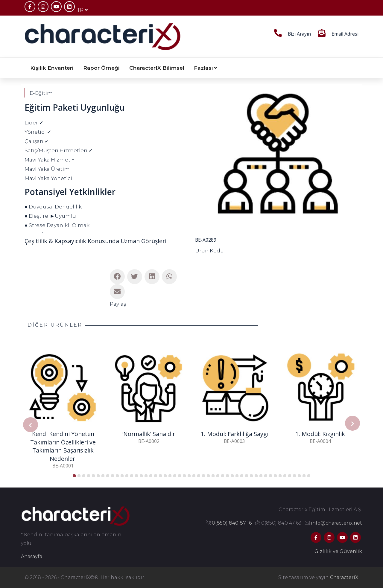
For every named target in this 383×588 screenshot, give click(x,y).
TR (82, 10)
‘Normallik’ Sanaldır (149, 434)
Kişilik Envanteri (52, 68)
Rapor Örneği (101, 68)
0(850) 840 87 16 (232, 523)
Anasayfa (32, 556)
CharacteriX (344, 577)
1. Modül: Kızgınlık (320, 434)
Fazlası (206, 68)
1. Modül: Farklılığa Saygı (235, 434)
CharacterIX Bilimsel (157, 68)
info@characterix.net (336, 523)
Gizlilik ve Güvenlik (338, 551)
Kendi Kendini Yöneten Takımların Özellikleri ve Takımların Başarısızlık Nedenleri (63, 446)
